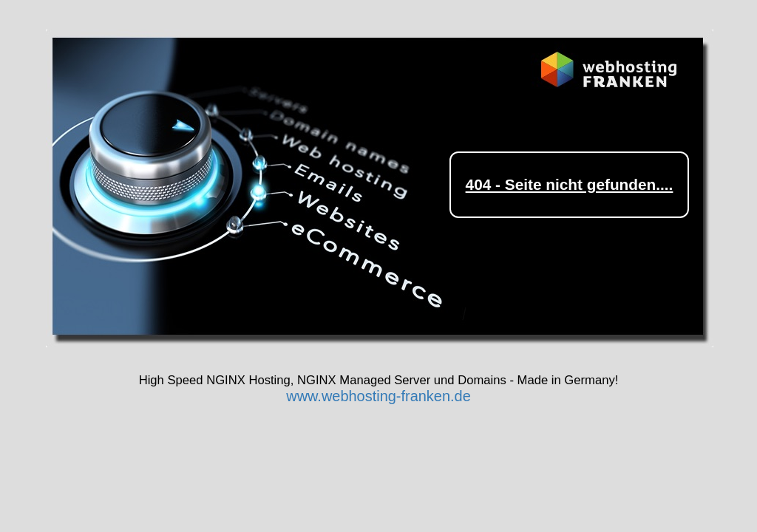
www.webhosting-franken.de (378, 396)
